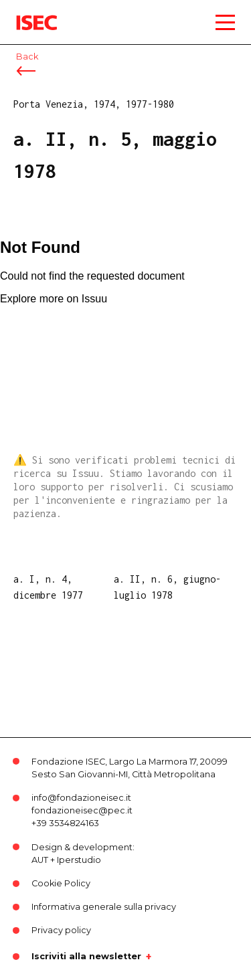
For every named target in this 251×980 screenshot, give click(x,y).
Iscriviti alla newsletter (86, 957)
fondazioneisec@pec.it (82, 810)
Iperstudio (79, 860)
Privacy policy (61, 930)
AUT (40, 860)
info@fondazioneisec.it (81, 798)
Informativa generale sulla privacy (104, 907)
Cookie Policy (61, 883)
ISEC (27, 13)
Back (27, 57)
